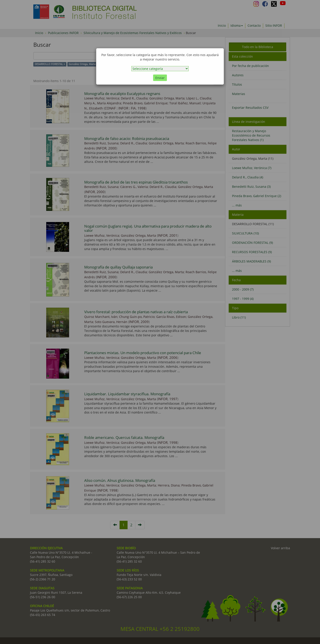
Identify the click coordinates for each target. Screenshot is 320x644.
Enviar (160, 78)
